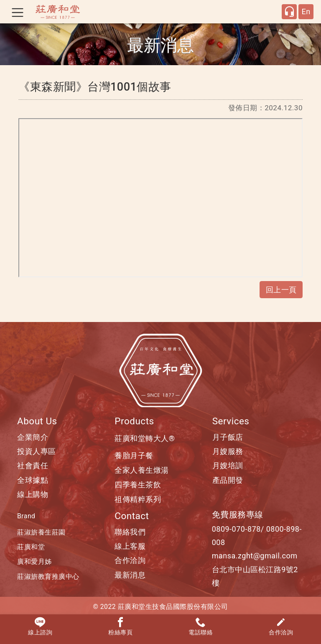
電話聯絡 (201, 626)
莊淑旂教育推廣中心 (48, 577)
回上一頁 (281, 290)
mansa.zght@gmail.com (255, 556)
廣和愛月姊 (34, 562)
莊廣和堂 (31, 547)
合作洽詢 (281, 626)
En (306, 11)
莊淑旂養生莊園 (41, 532)
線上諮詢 (40, 626)
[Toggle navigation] (18, 12)
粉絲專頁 (120, 626)
